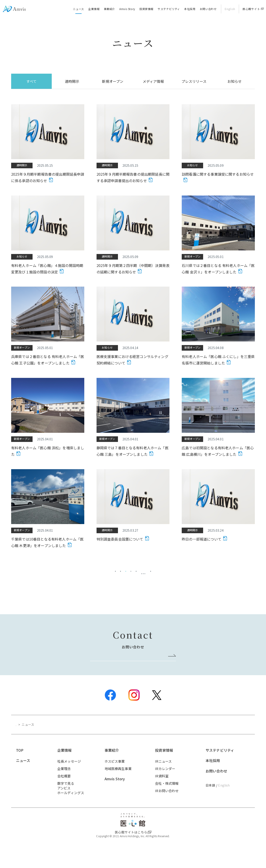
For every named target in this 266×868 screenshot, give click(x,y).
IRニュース (163, 779)
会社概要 (64, 793)
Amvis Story (127, 9)
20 (176, 576)
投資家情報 (146, 9)
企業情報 (94, 9)
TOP (20, 768)
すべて (31, 81)
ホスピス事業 (115, 779)
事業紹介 (109, 9)
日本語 (210, 803)
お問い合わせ (208, 9)
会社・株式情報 (167, 801)
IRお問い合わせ (167, 808)
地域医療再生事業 (118, 786)
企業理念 (64, 786)
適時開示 (72, 81)
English (230, 9)
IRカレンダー (165, 786)
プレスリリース (194, 81)
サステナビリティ (169, 9)
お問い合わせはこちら (131, 672)
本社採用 (190, 9)
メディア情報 (153, 81)
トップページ (25, 742)
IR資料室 (162, 793)
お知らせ (235, 81)
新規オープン (113, 81)
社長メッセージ (69, 779)
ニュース (78, 9)
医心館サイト (251, 9)
